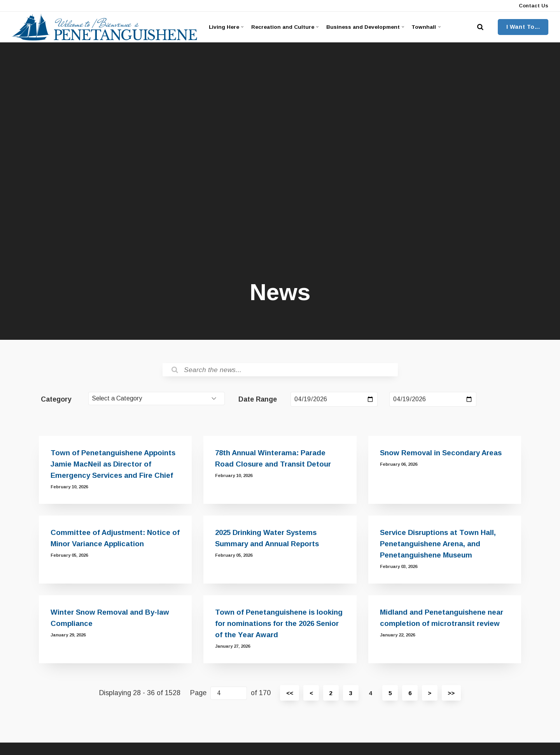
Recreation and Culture (287, 27)
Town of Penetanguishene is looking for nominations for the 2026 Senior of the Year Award (279, 626)
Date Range (258, 400)
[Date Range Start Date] (334, 400)
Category (56, 400)
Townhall (436, 27)
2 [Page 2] (330, 696)
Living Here (227, 27)
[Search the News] (280, 370)
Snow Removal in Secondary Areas (443, 455)
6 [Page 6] (411, 696)
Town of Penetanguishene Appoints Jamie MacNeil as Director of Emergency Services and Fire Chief (114, 467)
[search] (480, 27)
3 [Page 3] (350, 696)
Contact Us (533, 6)
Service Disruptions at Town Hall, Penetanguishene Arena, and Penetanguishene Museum (439, 546)
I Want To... (523, 27)
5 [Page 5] (391, 696)
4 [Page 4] (370, 696)
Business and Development (372, 27)
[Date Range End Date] (433, 400)
